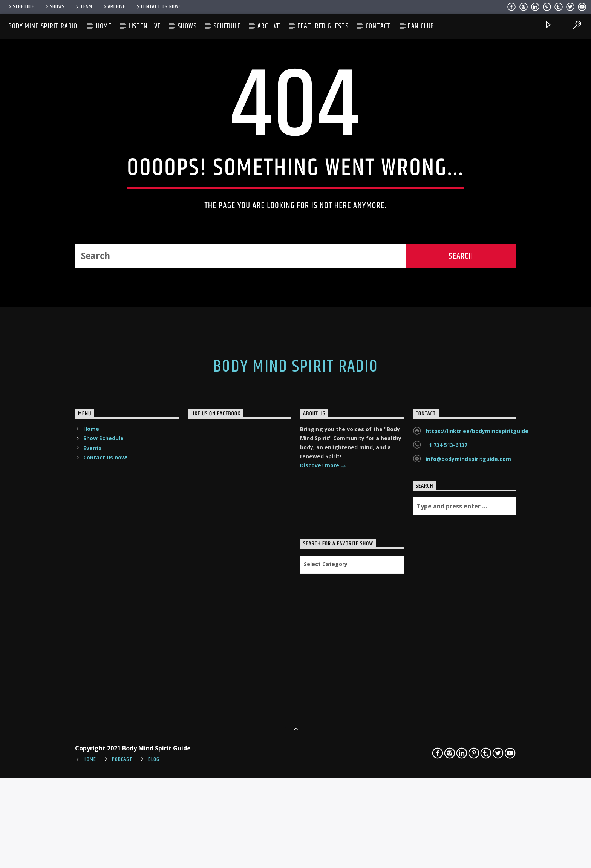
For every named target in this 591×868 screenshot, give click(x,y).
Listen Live (145, 26)
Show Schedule (103, 638)
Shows (54, 7)
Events (93, 647)
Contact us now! (158, 7)
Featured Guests (323, 26)
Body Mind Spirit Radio (43, 26)
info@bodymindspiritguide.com (468, 659)
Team (83, 7)
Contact (378, 26)
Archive (114, 7)
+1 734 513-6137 (446, 645)
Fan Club (421, 26)
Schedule (21, 7)
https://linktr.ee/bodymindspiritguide (477, 631)
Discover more (323, 666)
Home (104, 26)
